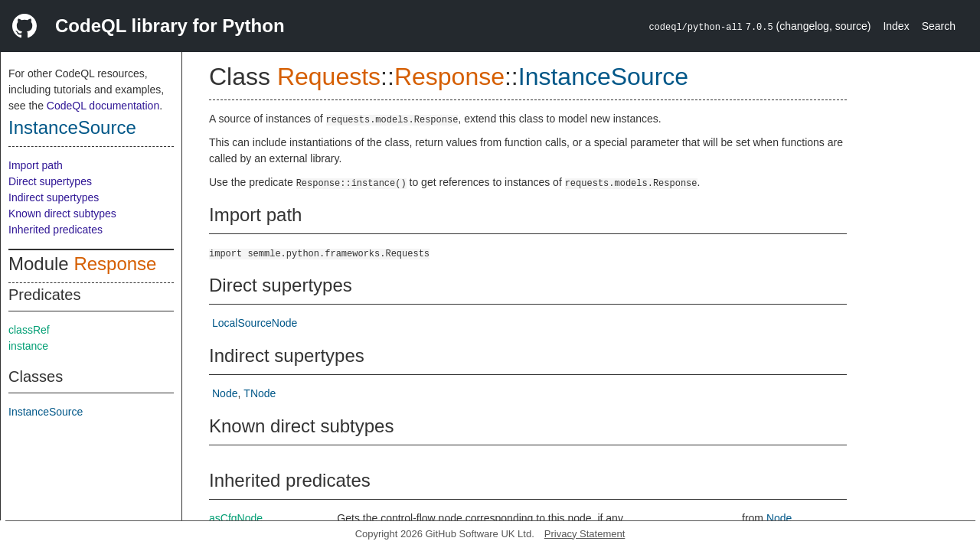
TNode (260, 393)
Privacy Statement (585, 534)
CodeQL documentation (103, 106)
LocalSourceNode (255, 323)
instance (28, 346)
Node (225, 393)
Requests (329, 77)
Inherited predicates (56, 230)
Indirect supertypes (54, 197)
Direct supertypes (50, 181)
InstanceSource (72, 127)
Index (896, 26)
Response (115, 264)
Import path (36, 165)
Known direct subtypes (62, 214)
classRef (29, 330)
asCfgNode (236, 518)
